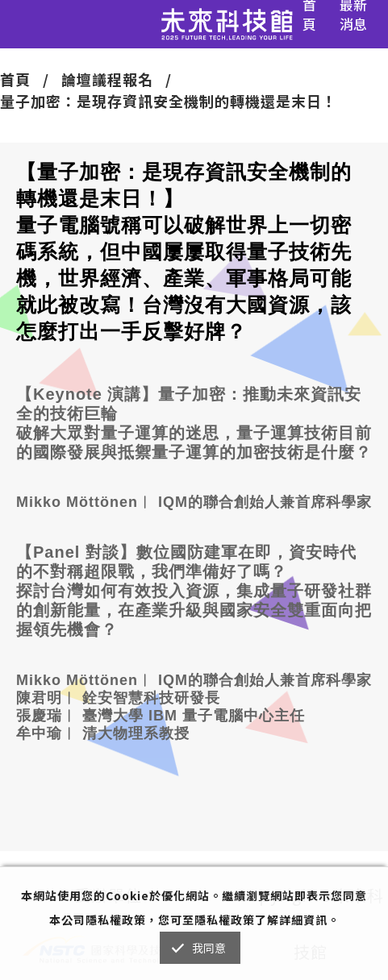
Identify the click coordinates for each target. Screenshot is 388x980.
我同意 (209, 948)
